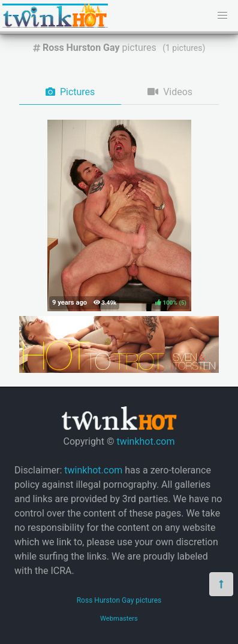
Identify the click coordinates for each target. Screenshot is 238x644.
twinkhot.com (145, 441)
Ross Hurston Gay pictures (119, 600)
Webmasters (119, 619)
